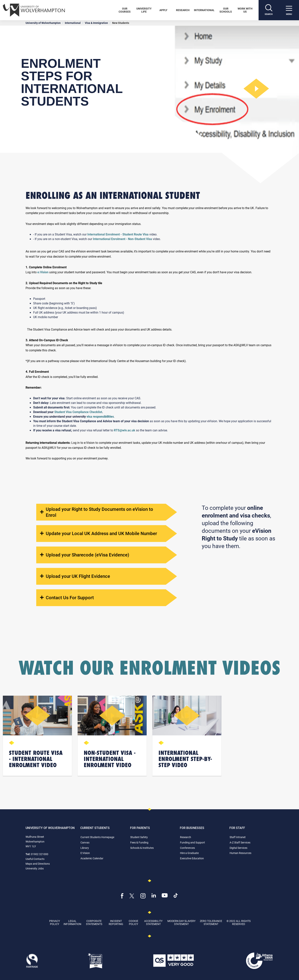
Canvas (85, 842)
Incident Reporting (116, 922)
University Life (144, 10)
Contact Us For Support (67, 598)
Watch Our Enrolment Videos (150, 668)
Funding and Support (193, 842)
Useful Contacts (35, 859)
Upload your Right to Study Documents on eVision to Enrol (97, 512)
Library (85, 848)
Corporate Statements (94, 922)
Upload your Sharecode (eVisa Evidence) (85, 555)
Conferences (187, 848)
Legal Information (72, 922)
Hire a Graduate (189, 853)
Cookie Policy (133, 922)
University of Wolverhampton (43, 23)
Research (183, 10)
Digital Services (238, 848)
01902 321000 (40, 854)
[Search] (269, 10)
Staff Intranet (238, 837)
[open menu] (289, 10)
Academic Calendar (92, 858)
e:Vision (43, 272)
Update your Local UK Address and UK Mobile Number (98, 533)
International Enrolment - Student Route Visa (118, 234)
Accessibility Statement (153, 922)
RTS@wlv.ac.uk (125, 430)
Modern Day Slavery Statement (181, 922)
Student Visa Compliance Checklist (78, 412)
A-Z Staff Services (240, 842)
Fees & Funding (139, 842)
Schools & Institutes (142, 848)
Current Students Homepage (97, 837)
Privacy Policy (55, 922)
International (204, 10)
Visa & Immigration (96, 23)
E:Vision (85, 853)
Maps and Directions (38, 864)
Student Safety (139, 837)
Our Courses (125, 10)
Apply (163, 10)
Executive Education (192, 858)
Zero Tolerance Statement (211, 922)
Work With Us (245, 10)
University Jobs (35, 868)
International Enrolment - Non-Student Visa (123, 239)
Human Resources (240, 853)
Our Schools (226, 10)
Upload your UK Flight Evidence (75, 576)
